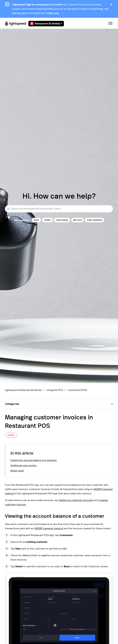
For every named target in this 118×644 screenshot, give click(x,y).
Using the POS (55, 390)
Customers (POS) (77, 390)
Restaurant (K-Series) (46, 24)
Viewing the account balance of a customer (34, 460)
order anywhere (94, 220)
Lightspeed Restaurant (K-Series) (23, 390)
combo (47, 220)
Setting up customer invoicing (76, 500)
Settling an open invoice (24, 466)
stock (36, 220)
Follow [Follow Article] (11, 435)
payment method (49, 528)
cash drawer (62, 220)
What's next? (17, 471)
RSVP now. (53, 13)
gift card (77, 220)
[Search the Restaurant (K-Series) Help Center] (59, 209)
